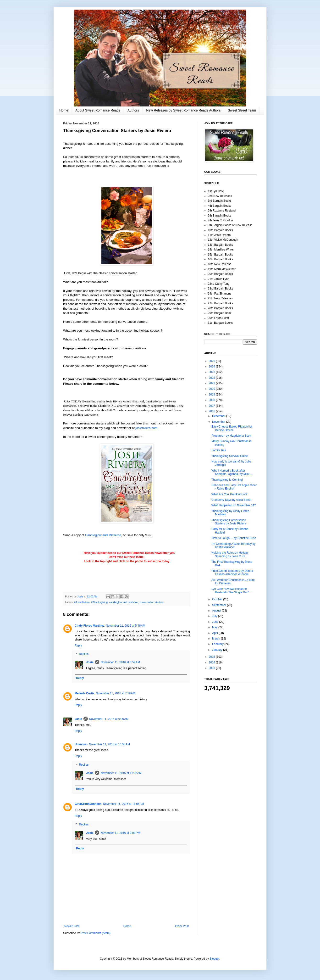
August (217, 611)
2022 (212, 378)
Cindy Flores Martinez (90, 626)
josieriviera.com (147, 428)
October (218, 599)
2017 (212, 406)
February (218, 644)
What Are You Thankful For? (229, 494)
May (215, 627)
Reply (78, 646)
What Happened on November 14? (234, 505)
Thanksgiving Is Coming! (227, 480)
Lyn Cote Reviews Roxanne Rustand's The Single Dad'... (231, 590)
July (215, 616)
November (219, 422)
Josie (90, 662)
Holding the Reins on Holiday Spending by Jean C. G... (230, 554)
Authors (133, 110)
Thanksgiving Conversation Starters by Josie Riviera (229, 522)
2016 (212, 411)
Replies (84, 654)
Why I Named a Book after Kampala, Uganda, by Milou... (232, 472)
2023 (212, 372)
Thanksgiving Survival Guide (230, 456)
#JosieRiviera (82, 602)
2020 (212, 389)
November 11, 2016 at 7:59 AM (116, 693)
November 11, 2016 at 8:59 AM (120, 662)
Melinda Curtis (85, 693)
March (217, 639)
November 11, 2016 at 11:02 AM (121, 773)
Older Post (182, 926)
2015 (212, 657)
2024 (212, 367)
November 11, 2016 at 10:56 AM (109, 744)
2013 (212, 668)
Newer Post (72, 926)
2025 (212, 361)
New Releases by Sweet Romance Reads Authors (183, 110)
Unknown (81, 744)
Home (64, 110)
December (219, 416)
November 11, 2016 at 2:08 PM (120, 833)
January (218, 650)
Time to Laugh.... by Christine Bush (234, 538)
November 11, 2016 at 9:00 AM (109, 719)
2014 (212, 663)
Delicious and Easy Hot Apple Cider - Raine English (234, 487)
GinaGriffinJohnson (88, 804)
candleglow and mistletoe (124, 602)
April (215, 633)
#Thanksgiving (99, 602)
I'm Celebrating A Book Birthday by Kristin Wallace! (233, 546)
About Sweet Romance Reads (98, 110)
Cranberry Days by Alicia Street (231, 500)
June (216, 622)
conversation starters (152, 602)
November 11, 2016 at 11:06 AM (124, 804)
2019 (212, 395)
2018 (212, 400)
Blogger (215, 959)
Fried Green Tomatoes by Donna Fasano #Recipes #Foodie (232, 573)
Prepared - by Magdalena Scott (231, 436)
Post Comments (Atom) (96, 933)
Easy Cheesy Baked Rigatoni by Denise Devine (232, 428)
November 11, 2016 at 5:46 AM (126, 626)
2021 (212, 383)
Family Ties (219, 450)
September (220, 605)
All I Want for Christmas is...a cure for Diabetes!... (233, 582)
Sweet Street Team (242, 110)
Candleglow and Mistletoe (103, 535)
